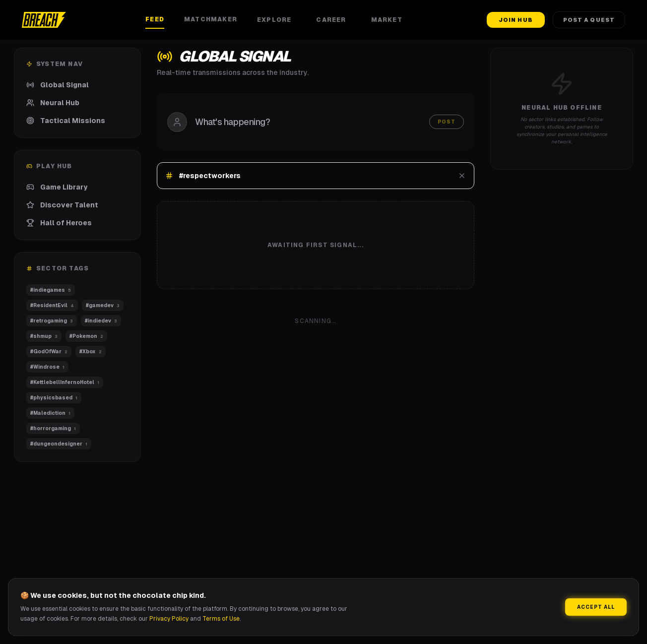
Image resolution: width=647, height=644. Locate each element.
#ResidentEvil (52, 305)
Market (389, 20)
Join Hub (516, 20)
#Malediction (50, 413)
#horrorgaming (53, 428)
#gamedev (103, 305)
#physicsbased (54, 398)
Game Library (57, 187)
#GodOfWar (49, 352)
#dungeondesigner (59, 444)
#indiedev (101, 321)
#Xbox (91, 352)
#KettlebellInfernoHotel (65, 382)
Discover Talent (62, 205)
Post (447, 122)
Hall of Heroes (59, 223)
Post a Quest (589, 20)
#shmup (44, 336)
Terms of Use (221, 619)
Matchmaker (211, 19)
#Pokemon (86, 336)
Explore (277, 20)
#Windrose (47, 367)
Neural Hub (53, 103)
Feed (155, 19)
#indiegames (51, 290)
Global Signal (58, 85)
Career (333, 20)
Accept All (596, 607)
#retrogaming (52, 321)
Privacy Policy (169, 619)
